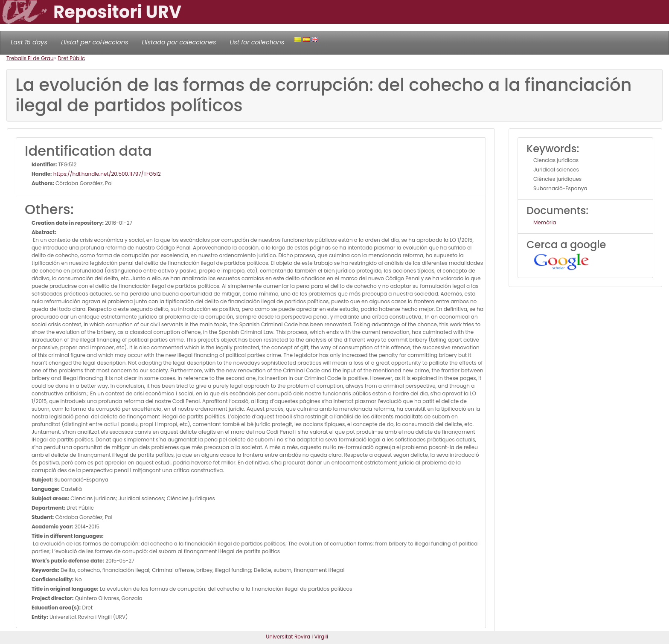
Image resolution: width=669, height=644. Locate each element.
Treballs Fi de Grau (30, 58)
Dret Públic (71, 58)
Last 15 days (29, 42)
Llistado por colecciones (179, 42)
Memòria (545, 222)
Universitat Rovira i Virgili (297, 637)
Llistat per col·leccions (95, 42)
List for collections (257, 42)
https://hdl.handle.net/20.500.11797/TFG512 (106, 174)
